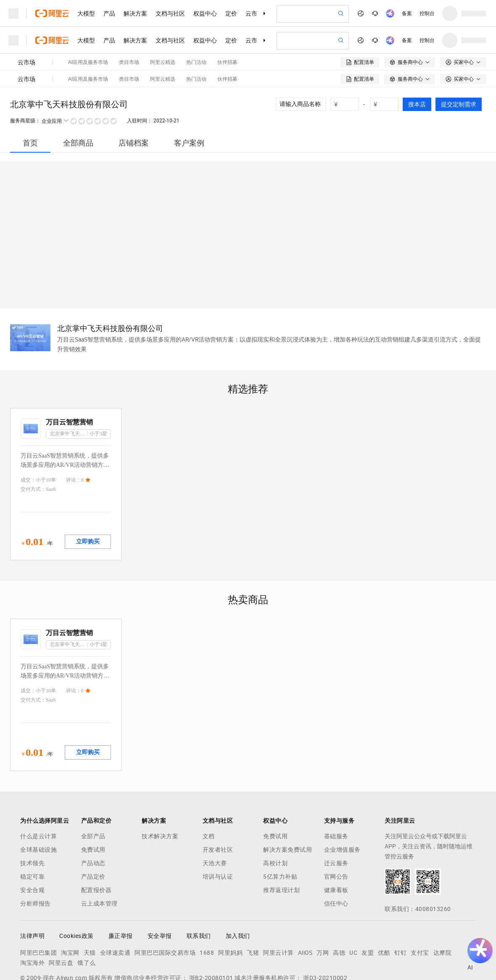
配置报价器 (96, 846)
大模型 (86, 13)
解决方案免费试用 (288, 806)
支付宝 (420, 909)
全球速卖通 (115, 909)
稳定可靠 (32, 833)
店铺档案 (134, 99)
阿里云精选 (163, 35)
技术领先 (32, 819)
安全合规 (32, 846)
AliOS (305, 909)
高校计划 (275, 819)
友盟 (368, 909)
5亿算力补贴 (280, 833)
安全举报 (160, 892)
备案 (407, 13)
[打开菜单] (13, 13)
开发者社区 (218, 806)
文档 (209, 792)
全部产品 (93, 792)
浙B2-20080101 (211, 934)
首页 (30, 99)
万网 (323, 909)
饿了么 (87, 919)
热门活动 (196, 35)
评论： (74, 436)
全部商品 (78, 99)
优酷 (384, 909)
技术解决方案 (160, 792)
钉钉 (400, 909)
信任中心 (336, 860)
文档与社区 (170, 13)
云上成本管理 (99, 860)
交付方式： (33, 445)
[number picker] (388, 61)
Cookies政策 (77, 892)
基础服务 (336, 792)
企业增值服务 (342, 806)
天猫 (90, 909)
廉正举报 (121, 892)
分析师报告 (36, 860)
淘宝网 (70, 909)
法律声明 (32, 892)
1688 (207, 909)
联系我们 (199, 892)
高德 (339, 909)
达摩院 (443, 909)
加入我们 (238, 892)
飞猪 (253, 909)
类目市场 (129, 35)
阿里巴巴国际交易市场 (165, 909)
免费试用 (93, 806)
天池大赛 (215, 819)
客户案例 (189, 99)
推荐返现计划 (281, 846)
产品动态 (93, 819)
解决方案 (135, 13)
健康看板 (336, 846)
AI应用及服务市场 (88, 35)
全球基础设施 (38, 806)
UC (353, 909)
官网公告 (336, 833)
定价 (231, 13)
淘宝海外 (32, 919)
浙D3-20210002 (325, 934)
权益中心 (205, 13)
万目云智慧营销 (69, 378)
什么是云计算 (38, 792)
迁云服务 (336, 819)
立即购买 (88, 498)
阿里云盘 (61, 919)
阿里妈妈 (230, 909)
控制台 (427, 13)
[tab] (30, 99)
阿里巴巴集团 (38, 909)
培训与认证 (218, 833)
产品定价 (93, 833)
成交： (28, 436)
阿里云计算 (278, 909)
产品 (109, 13)
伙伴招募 (227, 35)
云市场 (254, 13)
